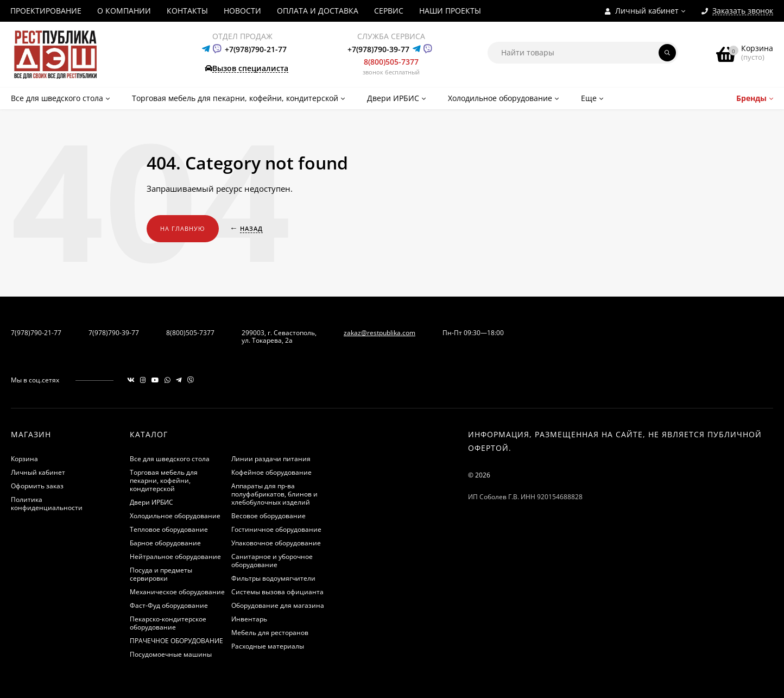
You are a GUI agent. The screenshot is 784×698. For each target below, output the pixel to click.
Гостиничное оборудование (276, 529)
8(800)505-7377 (391, 62)
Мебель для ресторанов (270, 633)
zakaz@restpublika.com (380, 333)
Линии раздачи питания (271, 459)
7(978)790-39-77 (114, 333)
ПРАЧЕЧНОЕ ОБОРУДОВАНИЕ (176, 641)
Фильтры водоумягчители (273, 578)
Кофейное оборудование (271, 472)
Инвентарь (249, 619)
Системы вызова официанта (277, 592)
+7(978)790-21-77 (256, 49)
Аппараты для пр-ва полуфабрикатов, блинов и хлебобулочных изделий (274, 494)
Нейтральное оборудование (175, 556)
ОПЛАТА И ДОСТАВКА (318, 11)
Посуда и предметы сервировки (161, 574)
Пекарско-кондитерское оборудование (168, 623)
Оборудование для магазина (278, 605)
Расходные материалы (268, 646)
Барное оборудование (165, 543)
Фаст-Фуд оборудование (169, 605)
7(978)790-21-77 (36, 333)
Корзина (24, 459)
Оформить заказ (37, 486)
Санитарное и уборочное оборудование (272, 561)
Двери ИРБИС (151, 502)
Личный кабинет (38, 472)
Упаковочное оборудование (276, 543)
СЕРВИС (389, 11)
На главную (183, 228)
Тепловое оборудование (169, 529)
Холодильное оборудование (175, 516)
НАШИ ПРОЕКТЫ (450, 11)
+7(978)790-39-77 (378, 49)
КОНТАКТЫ (187, 11)
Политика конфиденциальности (47, 504)
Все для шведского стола (170, 459)
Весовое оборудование (268, 516)
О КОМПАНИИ (124, 11)
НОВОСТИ (242, 11)
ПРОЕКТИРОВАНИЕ (46, 11)
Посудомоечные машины (171, 654)
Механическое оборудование (177, 592)
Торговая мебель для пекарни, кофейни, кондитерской (164, 480)
